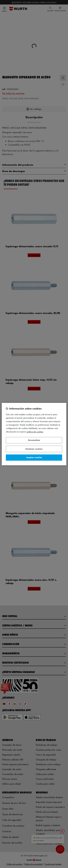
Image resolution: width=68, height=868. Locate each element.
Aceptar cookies (34, 457)
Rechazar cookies (34, 449)
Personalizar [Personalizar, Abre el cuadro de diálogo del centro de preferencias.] (34, 440)
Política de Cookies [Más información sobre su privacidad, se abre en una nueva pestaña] (35, 432)
